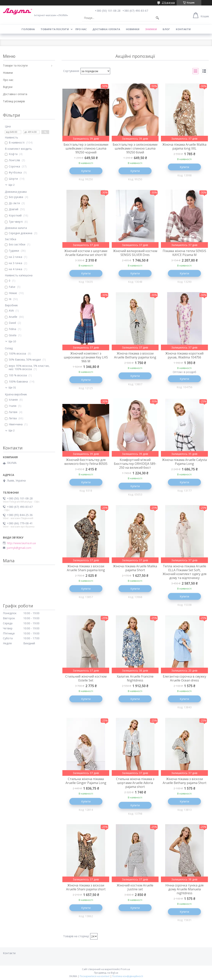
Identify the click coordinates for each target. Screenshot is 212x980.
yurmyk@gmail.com (19, 548)
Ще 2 (12, 185)
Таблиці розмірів (14, 101)
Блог (166, 29)
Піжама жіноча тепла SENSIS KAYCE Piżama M (184, 253)
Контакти (183, 29)
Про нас (81, 29)
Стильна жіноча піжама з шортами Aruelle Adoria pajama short (135, 783)
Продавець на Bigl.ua (106, 973)
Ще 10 (12, 341)
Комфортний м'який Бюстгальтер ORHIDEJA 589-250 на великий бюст (135, 464)
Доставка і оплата (106, 29)
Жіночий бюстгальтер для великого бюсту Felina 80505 (86, 462)
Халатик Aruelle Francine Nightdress (135, 678)
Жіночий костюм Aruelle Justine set (135, 887)
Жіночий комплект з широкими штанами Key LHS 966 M (86, 357)
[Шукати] (157, 18)
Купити (86, 171)
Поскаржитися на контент (95, 976)
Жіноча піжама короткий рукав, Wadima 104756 (184, 355)
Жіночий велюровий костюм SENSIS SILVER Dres (135, 253)
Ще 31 (12, 388)
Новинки (133, 29)
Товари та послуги (55, 29)
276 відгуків (168, 3)
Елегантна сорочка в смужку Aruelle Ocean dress (185, 678)
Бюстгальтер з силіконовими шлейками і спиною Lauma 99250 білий (135, 148)
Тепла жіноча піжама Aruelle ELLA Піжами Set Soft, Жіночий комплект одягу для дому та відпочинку (185, 572)
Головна (28, 29)
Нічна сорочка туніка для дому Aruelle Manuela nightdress (184, 889)
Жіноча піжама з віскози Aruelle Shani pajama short (86, 887)
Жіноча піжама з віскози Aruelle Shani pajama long (86, 568)
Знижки (151, 29)
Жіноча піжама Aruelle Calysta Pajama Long (184, 462)
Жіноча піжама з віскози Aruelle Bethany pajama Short (185, 781)
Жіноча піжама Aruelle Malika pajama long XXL (184, 146)
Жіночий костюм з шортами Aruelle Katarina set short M (86, 253)
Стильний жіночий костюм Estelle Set (86, 678)
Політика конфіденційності (128, 976)
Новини (8, 73)
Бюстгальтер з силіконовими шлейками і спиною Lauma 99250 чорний (86, 148)
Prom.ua (125, 969)
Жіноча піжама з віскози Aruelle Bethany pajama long (135, 355)
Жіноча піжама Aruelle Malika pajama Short (135, 568)
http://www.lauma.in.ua (21, 543)
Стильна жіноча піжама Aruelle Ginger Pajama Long (86, 781)
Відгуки (8, 87)
